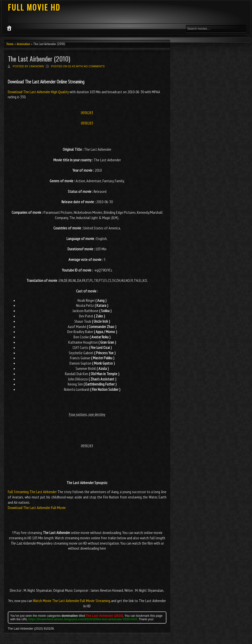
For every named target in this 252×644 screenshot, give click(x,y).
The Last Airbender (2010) (39, 59)
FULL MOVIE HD (34, 7)
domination (23, 44)
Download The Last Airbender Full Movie (37, 508)
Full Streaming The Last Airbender (32, 492)
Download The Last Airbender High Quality (39, 92)
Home (10, 44)
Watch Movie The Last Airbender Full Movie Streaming (72, 601)
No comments (94, 66)
